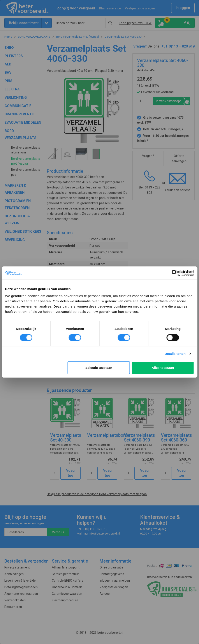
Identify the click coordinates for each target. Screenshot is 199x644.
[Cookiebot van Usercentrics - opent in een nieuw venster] (175, 273)
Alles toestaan (163, 368)
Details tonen (175, 354)
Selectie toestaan (99, 368)
